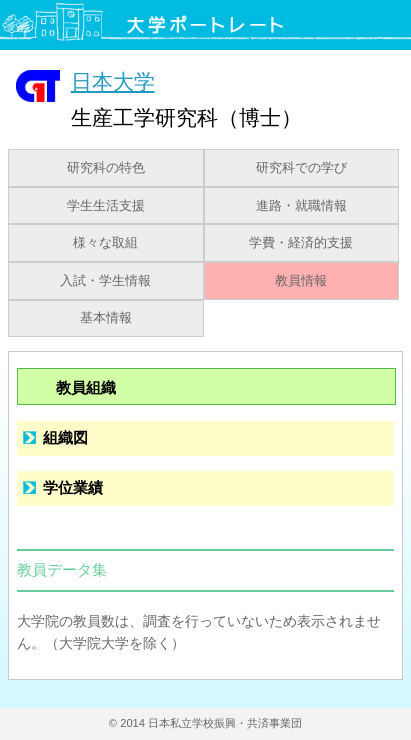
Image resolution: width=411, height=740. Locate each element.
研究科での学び (301, 168)
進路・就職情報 (301, 206)
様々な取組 (105, 243)
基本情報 (106, 318)
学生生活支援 (106, 206)
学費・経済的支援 (301, 243)
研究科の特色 (106, 168)
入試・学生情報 (105, 281)
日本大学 (113, 81)
